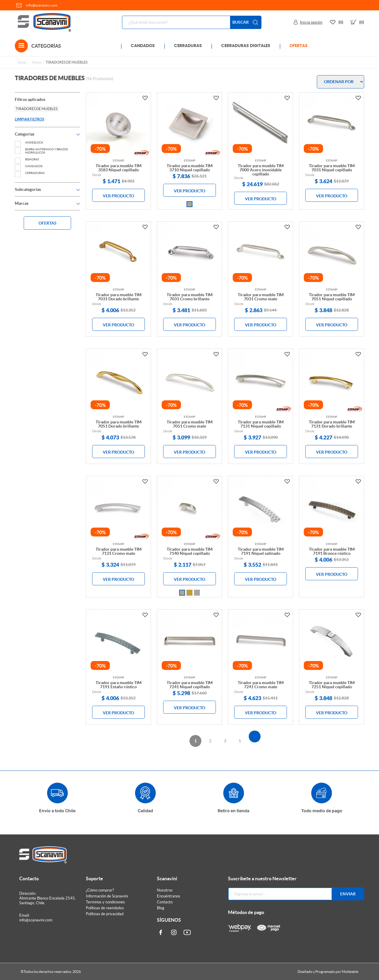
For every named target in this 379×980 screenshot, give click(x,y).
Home (37, 62)
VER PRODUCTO (118, 196)
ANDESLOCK (29, 142)
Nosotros (165, 890)
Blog (161, 908)
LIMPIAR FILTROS (29, 119)
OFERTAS (299, 46)
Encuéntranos (169, 896)
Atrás (22, 62)
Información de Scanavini (107, 896)
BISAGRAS (27, 159)
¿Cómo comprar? (100, 890)
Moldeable (350, 972)
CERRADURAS (188, 46)
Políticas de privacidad (105, 914)
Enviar (348, 894)
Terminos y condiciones (105, 902)
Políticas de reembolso (105, 908)
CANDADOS (143, 46)
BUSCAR (246, 22)
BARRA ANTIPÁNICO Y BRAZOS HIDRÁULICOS (41, 151)
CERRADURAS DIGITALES (246, 46)
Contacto (165, 902)
